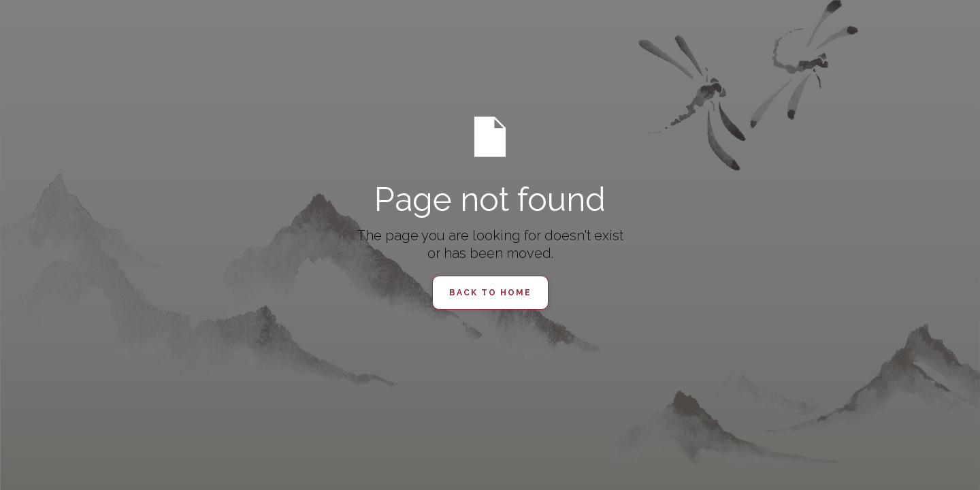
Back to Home (490, 293)
